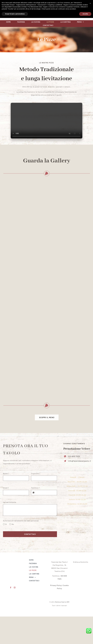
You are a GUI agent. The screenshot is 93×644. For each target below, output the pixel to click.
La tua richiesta (8, 502)
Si (5, 524)
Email (5, 488)
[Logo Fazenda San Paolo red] (47, 4)
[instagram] (18, 10)
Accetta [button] (85, 640)
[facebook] (14, 10)
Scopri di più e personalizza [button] (15, 640)
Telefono (34, 488)
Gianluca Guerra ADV (63, 602)
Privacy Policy (57, 585)
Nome (5, 474)
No (12, 524)
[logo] (82, 566)
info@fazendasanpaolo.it (81, 461)
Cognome (34, 474)
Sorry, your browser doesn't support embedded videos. (46, 122)
